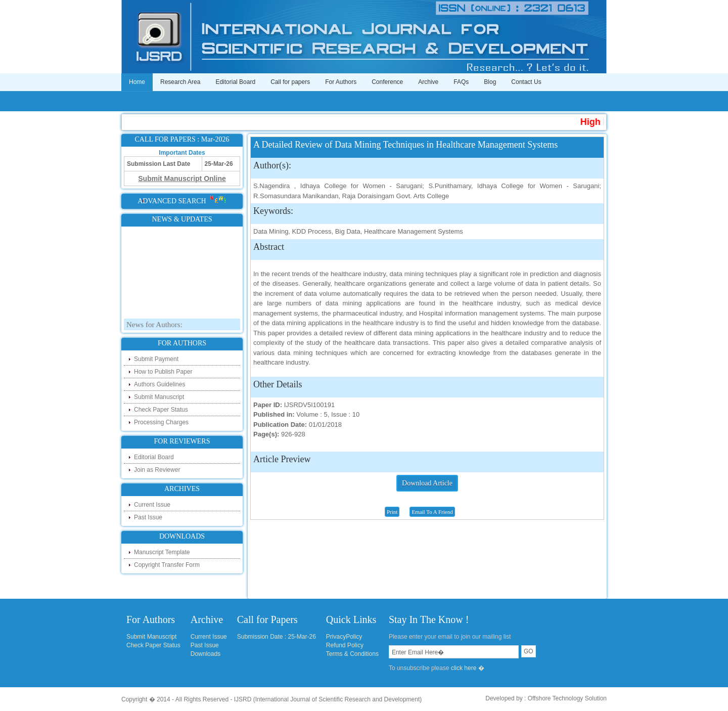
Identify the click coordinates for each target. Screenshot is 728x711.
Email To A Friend (432, 512)
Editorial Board (235, 82)
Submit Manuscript (159, 397)
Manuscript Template (162, 552)
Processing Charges (161, 422)
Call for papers (290, 82)
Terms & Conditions (352, 654)
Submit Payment (156, 359)
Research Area (180, 82)
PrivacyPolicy (344, 637)
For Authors (341, 82)
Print (392, 512)
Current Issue (152, 505)
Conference (387, 82)
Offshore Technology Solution (567, 698)
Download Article (427, 483)
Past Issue (148, 517)
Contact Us (526, 82)
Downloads (206, 654)
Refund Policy (345, 645)
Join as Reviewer (157, 470)
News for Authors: (154, 327)
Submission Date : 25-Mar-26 (277, 637)
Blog (490, 82)
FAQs (461, 82)
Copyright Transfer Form (167, 565)
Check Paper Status (161, 410)
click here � (468, 668)
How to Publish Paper (163, 372)
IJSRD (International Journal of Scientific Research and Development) (328, 699)
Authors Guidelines (160, 384)
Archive (428, 82)
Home (137, 82)
